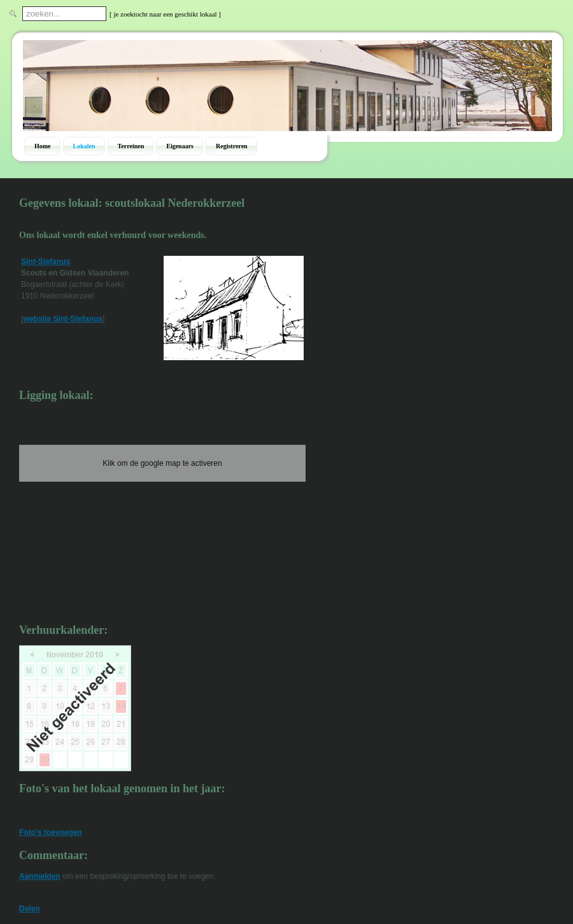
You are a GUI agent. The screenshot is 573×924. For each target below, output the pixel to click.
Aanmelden (40, 876)
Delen (30, 909)
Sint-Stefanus (46, 262)
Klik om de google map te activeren (162, 463)
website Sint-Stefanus (63, 319)
